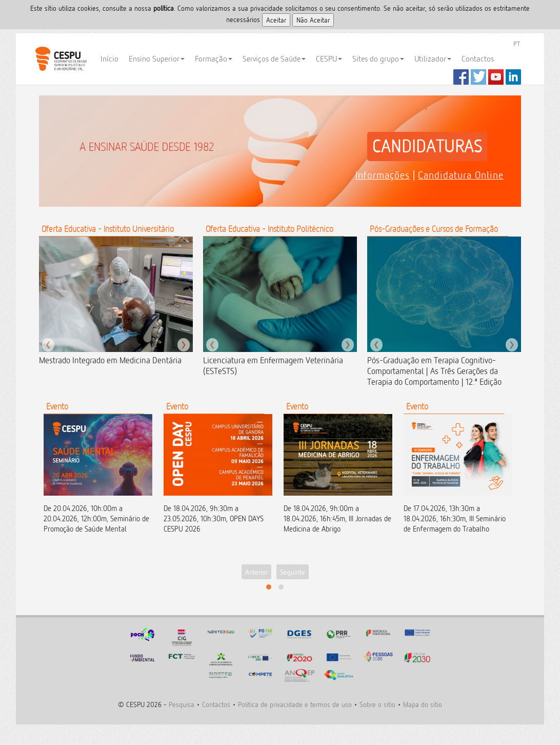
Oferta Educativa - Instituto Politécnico (269, 229)
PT (517, 44)
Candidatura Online (461, 175)
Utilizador (433, 59)
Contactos (478, 59)
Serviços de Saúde (274, 59)
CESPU (61, 59)
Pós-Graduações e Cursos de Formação (434, 229)
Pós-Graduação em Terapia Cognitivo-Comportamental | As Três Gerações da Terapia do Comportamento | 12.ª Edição (434, 371)
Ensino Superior (157, 59)
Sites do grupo (378, 59)
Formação (214, 59)
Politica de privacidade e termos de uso (295, 704)
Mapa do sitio (423, 704)
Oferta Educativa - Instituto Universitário (108, 229)
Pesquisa (182, 704)
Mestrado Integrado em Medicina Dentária (110, 360)
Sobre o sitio (377, 704)
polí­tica (164, 8)
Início (109, 59)
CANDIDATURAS (427, 146)
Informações (383, 175)
